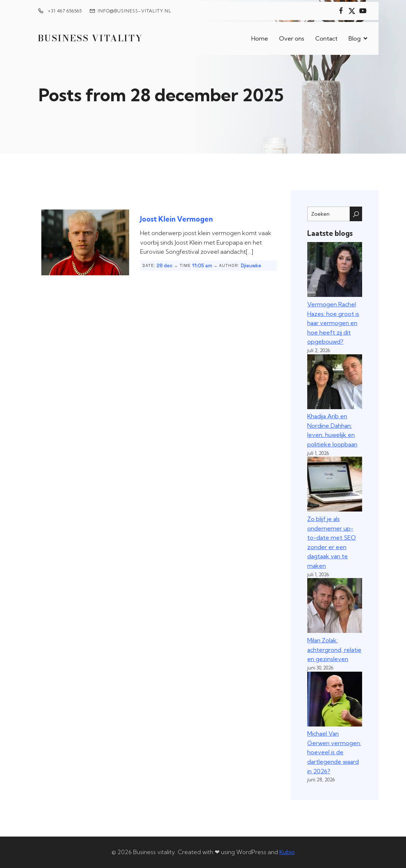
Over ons (292, 38)
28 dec (165, 266)
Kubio (287, 852)
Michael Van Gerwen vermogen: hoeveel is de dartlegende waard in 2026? (334, 752)
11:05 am (202, 266)
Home (260, 38)
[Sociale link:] (341, 11)
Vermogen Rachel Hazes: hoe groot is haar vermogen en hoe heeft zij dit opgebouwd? (333, 323)
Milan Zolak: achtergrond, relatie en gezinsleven (334, 650)
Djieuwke (251, 266)
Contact (326, 38)
